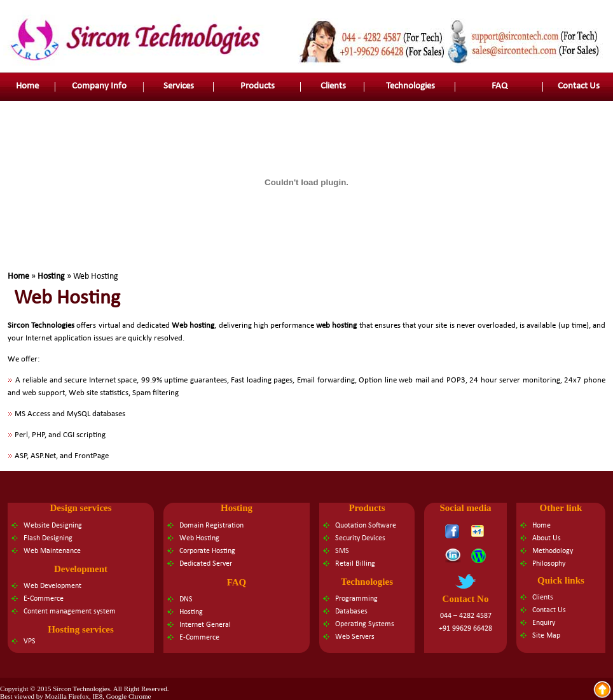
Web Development (52, 586)
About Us (547, 538)
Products (258, 86)
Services (179, 86)
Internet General (205, 625)
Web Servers (355, 637)
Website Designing (53, 526)
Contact (429, 11)
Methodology (553, 551)
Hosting (51, 276)
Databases (351, 612)
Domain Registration (211, 526)
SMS (342, 551)
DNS (186, 599)
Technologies (410, 86)
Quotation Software (366, 526)
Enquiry (544, 623)
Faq (489, 11)
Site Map (546, 636)
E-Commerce (44, 599)
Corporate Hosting (207, 551)
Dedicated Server (206, 564)
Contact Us (579, 86)
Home (361, 11)
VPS (30, 641)
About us (393, 11)
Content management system (70, 612)
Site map (462, 11)
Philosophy (549, 564)
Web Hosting (199, 538)
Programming (356, 599)
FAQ (499, 86)
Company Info (99, 86)
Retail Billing (355, 564)
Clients (333, 86)
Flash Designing (48, 538)
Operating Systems (365, 624)
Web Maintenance (52, 551)
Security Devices (360, 538)
